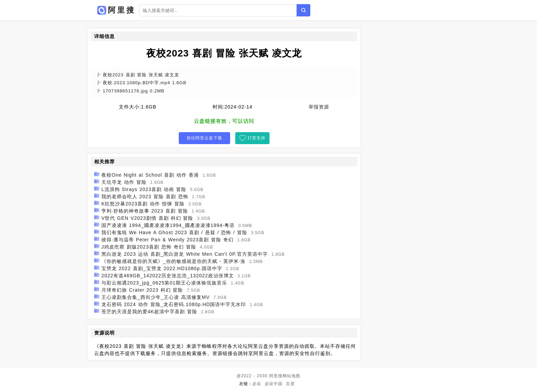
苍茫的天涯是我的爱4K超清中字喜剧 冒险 (149, 312)
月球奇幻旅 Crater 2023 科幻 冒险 (142, 290)
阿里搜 (276, 376)
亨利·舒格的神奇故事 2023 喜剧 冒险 (145, 211)
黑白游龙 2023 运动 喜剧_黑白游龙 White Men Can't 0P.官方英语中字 (185, 254)
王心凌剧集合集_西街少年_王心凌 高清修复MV (155, 297)
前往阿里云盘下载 (204, 138)
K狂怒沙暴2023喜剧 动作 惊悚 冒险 (143, 204)
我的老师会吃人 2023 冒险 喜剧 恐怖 (145, 197)
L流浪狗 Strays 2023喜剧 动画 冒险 (144, 189)
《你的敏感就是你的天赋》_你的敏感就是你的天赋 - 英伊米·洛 (173, 261)
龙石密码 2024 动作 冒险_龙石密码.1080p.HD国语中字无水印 (174, 304)
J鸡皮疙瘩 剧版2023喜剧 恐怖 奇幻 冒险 (149, 247)
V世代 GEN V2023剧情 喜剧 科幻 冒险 (147, 218)
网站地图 (291, 376)
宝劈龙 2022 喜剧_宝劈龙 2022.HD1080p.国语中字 (162, 268)
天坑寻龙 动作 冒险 (124, 182)
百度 (290, 384)
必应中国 (274, 384)
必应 (257, 384)
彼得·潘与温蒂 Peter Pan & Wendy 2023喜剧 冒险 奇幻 (167, 240)
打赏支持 (257, 138)
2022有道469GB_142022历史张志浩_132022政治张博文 (168, 276)
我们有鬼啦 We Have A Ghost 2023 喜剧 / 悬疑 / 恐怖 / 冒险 (174, 232)
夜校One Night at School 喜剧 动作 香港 (150, 175)
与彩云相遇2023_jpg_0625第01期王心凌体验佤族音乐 (164, 283)
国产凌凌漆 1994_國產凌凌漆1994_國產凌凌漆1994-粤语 (168, 225)
